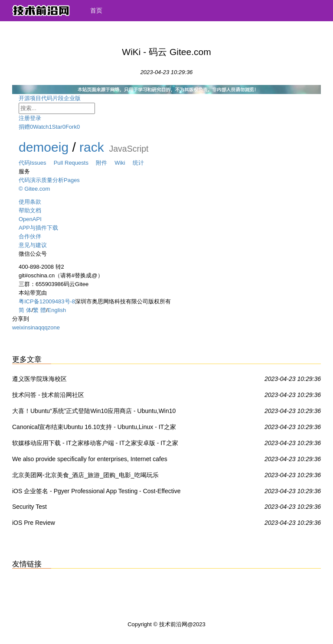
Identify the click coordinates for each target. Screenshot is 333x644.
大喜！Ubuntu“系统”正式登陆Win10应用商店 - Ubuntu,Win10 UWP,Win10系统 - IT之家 (94, 413)
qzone (52, 327)
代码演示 (30, 180)
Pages (72, 180)
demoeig (44, 147)
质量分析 (52, 180)
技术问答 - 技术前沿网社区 (48, 395)
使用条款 (30, 202)
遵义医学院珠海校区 (39, 379)
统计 (138, 163)
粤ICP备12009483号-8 (47, 301)
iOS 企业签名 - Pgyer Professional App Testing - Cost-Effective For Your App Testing (96, 493)
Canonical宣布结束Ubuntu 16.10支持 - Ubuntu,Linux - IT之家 (94, 427)
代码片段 (52, 98)
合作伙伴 (30, 236)
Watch (41, 127)
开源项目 (30, 98)
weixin (20, 327)
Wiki (124, 163)
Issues (42, 163)
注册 (24, 118)
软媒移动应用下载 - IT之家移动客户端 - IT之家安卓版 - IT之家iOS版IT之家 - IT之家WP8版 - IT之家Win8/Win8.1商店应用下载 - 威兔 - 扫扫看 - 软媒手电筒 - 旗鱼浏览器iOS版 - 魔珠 (97, 445)
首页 (96, 10)
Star (57, 127)
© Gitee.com (34, 189)
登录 (36, 118)
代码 (24, 163)
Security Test (29, 507)
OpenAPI (30, 219)
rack (92, 147)
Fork (71, 127)
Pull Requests (75, 163)
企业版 (79, 98)
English (57, 310)
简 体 (25, 310)
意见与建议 (33, 245)
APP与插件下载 (38, 228)
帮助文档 (30, 210)
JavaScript (129, 149)
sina (33, 327)
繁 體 (39, 310)
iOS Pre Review (34, 523)
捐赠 (24, 127)
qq (41, 327)
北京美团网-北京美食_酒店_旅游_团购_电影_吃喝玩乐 (85, 475)
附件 (105, 163)
